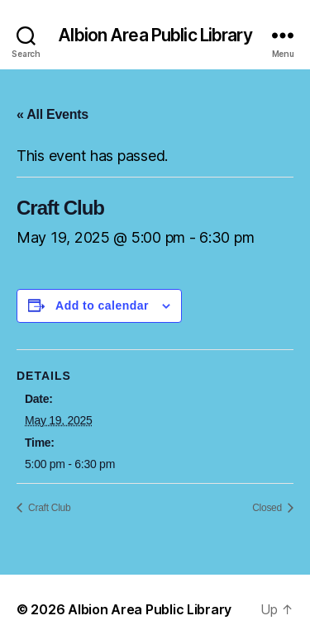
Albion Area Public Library (155, 35)
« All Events (52, 114)
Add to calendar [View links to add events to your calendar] (102, 305)
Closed (268, 508)
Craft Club (48, 508)
